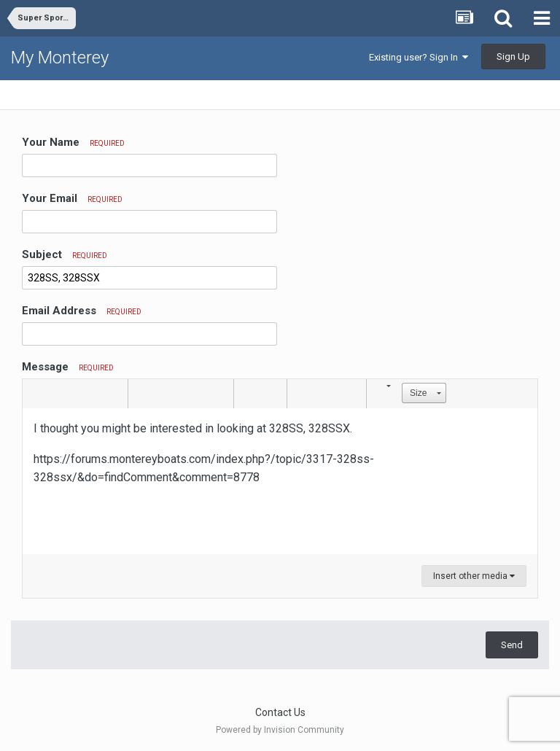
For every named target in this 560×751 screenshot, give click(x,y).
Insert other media (474, 576)
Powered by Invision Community (280, 730)
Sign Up (513, 57)
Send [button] (512, 645)
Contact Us (280, 712)
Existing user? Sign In (419, 57)
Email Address (82, 311)
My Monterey (60, 58)
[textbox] (280, 481)
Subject (65, 254)
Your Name (73, 142)
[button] (36, 394)
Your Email (72, 198)
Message (68, 367)
